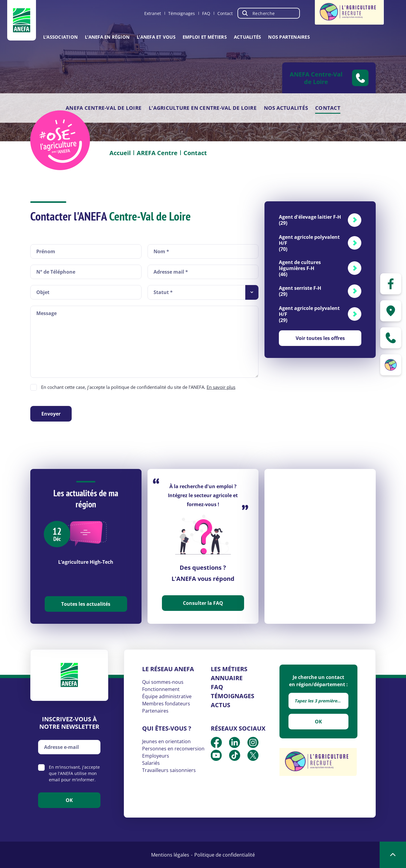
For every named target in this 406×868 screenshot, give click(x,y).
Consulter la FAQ (203, 603)
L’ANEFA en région (107, 37)
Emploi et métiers (205, 37)
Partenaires (155, 711)
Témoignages (182, 13)
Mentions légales (170, 855)
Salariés (151, 763)
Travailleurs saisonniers (169, 770)
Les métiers (229, 669)
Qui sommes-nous (163, 682)
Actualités (247, 37)
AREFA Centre (157, 153)
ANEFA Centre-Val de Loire (104, 108)
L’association (60, 37)
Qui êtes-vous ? (167, 728)
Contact (225, 13)
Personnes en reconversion (173, 749)
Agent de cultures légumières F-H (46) (300, 268)
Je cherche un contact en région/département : (318, 681)
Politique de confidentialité (225, 855)
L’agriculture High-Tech (86, 562)
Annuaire (227, 678)
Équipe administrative (167, 696)
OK (318, 722)
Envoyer (51, 414)
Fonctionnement (161, 689)
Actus (221, 705)
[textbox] (318, 701)
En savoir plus (221, 387)
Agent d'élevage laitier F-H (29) (310, 220)
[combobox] (203, 292)
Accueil (120, 153)
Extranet (153, 13)
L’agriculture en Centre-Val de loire (203, 108)
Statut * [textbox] (163, 292)
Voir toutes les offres (320, 338)
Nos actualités (286, 108)
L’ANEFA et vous (156, 37)
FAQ (206, 13)
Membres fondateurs (166, 704)
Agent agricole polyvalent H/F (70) (309, 243)
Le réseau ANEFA (168, 669)
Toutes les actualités (86, 604)
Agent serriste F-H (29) (300, 291)
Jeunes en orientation (166, 741)
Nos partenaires (289, 37)
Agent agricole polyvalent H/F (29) (309, 314)
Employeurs (156, 756)
